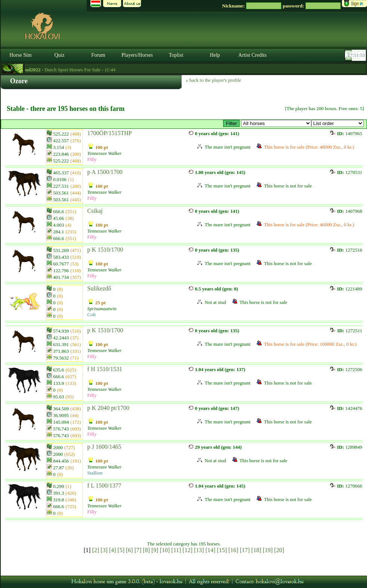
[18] (256, 550)
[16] (233, 550)
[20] (279, 550)
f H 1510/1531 (105, 369)
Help (215, 55)
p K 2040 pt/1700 (108, 408)
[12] (187, 550)
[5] (121, 550)
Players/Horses (137, 55)
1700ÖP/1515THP (110, 133)
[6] (129, 550)
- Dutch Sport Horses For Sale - (70, 70)
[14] (211, 550)
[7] (138, 550)
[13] (199, 550)
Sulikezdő (99, 288)
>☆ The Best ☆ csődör (276, 123)
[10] (165, 550)
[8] (146, 550)
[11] (176, 550)
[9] (155, 550)
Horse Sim (21, 55)
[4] (113, 550)
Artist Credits (253, 55)
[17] (245, 550)
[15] (222, 550)
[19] (268, 550)
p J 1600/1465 (104, 447)
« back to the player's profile (213, 80)
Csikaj (95, 211)
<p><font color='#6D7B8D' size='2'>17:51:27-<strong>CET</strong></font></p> (356, 55)
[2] (95, 550)
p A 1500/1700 (105, 172)
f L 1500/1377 (104, 486)
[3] (104, 550)
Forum (98, 55)
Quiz (59, 55)
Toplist (176, 55)
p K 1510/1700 (105, 250)
